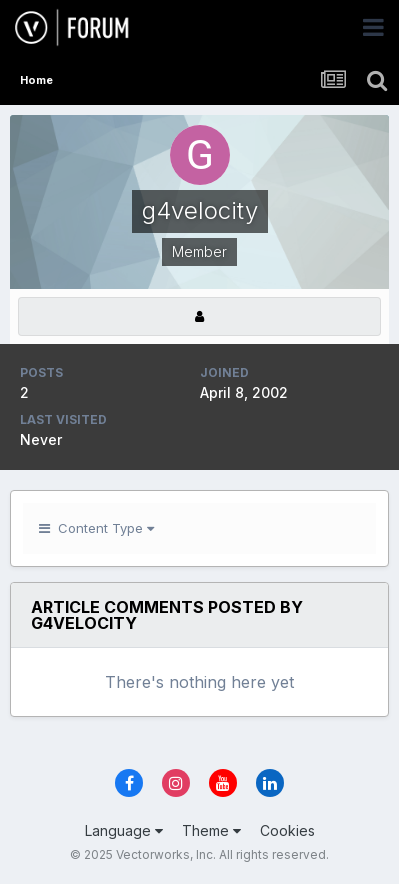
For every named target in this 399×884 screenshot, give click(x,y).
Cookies (287, 830)
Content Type (96, 528)
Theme (211, 830)
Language (124, 830)
